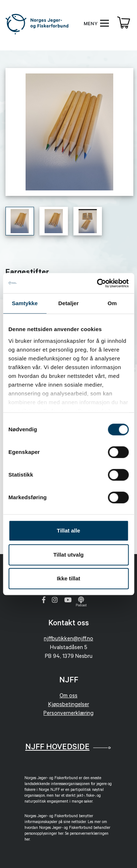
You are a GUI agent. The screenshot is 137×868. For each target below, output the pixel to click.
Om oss (68, 696)
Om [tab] (112, 303)
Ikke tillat (68, 578)
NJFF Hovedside (57, 748)
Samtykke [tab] (25, 303)
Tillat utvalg (68, 555)
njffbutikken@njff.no (68, 639)
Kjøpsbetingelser (69, 705)
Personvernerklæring (68, 714)
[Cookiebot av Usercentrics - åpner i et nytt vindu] (98, 283)
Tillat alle (69, 530)
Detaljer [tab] (69, 303)
